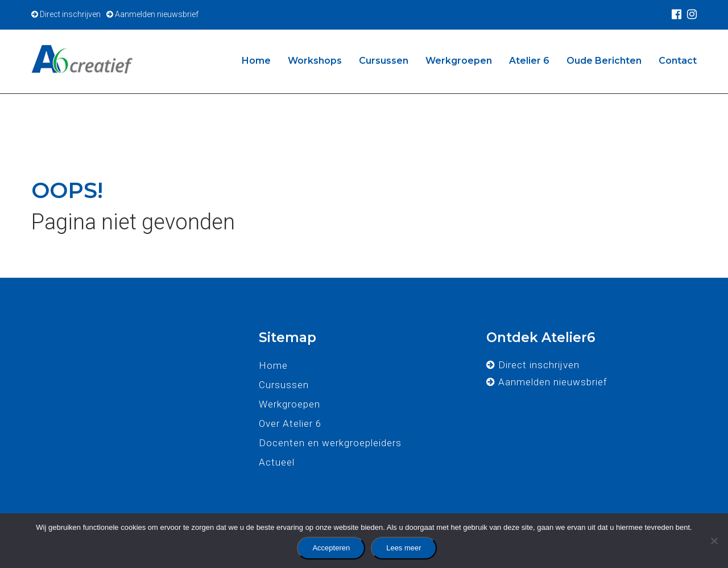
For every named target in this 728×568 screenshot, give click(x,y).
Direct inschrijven (66, 14)
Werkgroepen (459, 61)
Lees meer (404, 548)
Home (256, 61)
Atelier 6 (529, 61)
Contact (678, 61)
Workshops (315, 61)
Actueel (277, 462)
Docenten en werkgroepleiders (330, 443)
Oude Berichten (604, 61)
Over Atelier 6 (290, 423)
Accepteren (331, 548)
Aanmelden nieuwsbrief (152, 14)
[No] (714, 541)
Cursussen (384, 61)
